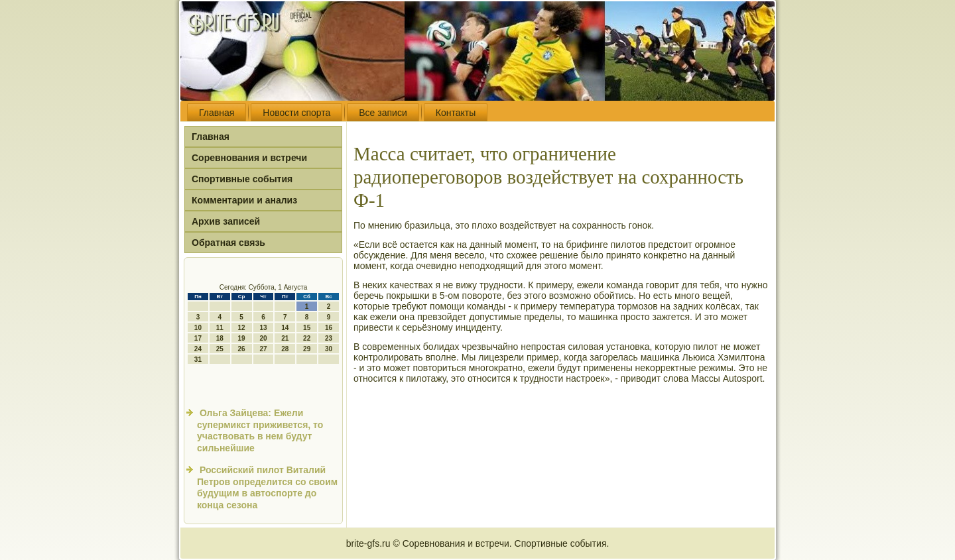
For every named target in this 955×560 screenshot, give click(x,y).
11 (220, 328)
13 (263, 328)
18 (220, 338)
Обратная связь (228, 243)
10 (198, 328)
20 (263, 338)
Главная (217, 113)
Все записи (383, 113)
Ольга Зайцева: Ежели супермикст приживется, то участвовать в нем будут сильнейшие (260, 430)
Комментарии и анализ (244, 200)
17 (198, 338)
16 (329, 328)
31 (198, 360)
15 (307, 328)
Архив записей (226, 221)
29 (307, 349)
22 (307, 338)
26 (242, 349)
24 (198, 349)
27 (263, 349)
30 (329, 349)
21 (285, 338)
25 (220, 349)
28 (285, 349)
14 (285, 328)
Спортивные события (242, 179)
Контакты (456, 113)
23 (329, 338)
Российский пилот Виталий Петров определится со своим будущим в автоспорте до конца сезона (267, 487)
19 (242, 338)
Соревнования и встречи (249, 158)
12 (242, 328)
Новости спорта (296, 113)
